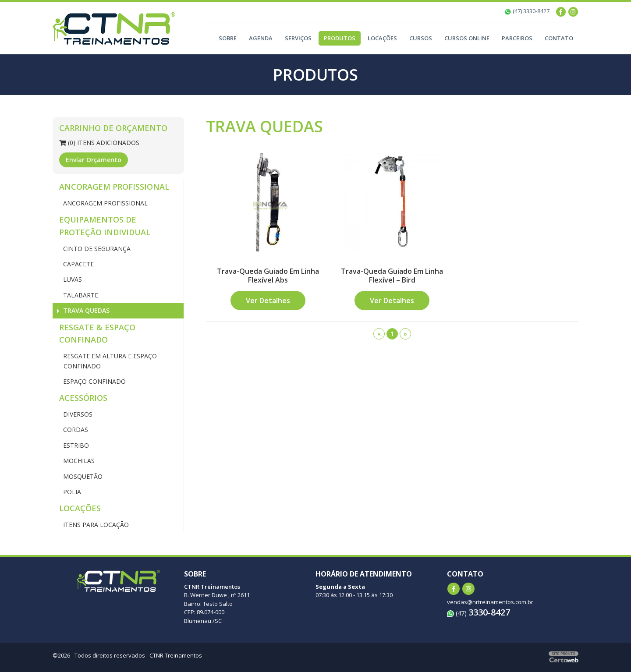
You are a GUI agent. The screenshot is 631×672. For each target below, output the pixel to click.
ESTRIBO (75, 445)
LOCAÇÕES (80, 508)
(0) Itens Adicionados (99, 143)
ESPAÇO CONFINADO (94, 381)
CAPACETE (78, 264)
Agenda (261, 38)
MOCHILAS (78, 461)
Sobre (228, 38)
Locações (382, 38)
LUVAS (72, 279)
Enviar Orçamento (94, 160)
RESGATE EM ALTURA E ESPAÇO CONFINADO (109, 361)
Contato (559, 38)
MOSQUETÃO (82, 476)
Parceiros (517, 38)
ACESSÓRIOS (83, 398)
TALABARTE (80, 295)
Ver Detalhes (268, 301)
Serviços (298, 38)
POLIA (71, 492)
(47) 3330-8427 (527, 11)
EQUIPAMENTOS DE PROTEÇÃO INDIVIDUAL (105, 226)
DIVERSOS (77, 414)
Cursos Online (467, 38)
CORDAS (75, 430)
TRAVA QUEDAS (85, 310)
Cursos (421, 38)
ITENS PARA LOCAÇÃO (95, 525)
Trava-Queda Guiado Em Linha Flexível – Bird (392, 275)
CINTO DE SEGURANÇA (96, 249)
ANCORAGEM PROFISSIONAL (114, 187)
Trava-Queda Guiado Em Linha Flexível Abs (268, 275)
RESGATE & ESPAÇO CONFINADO (97, 334)
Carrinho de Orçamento (113, 128)
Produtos (340, 38)
